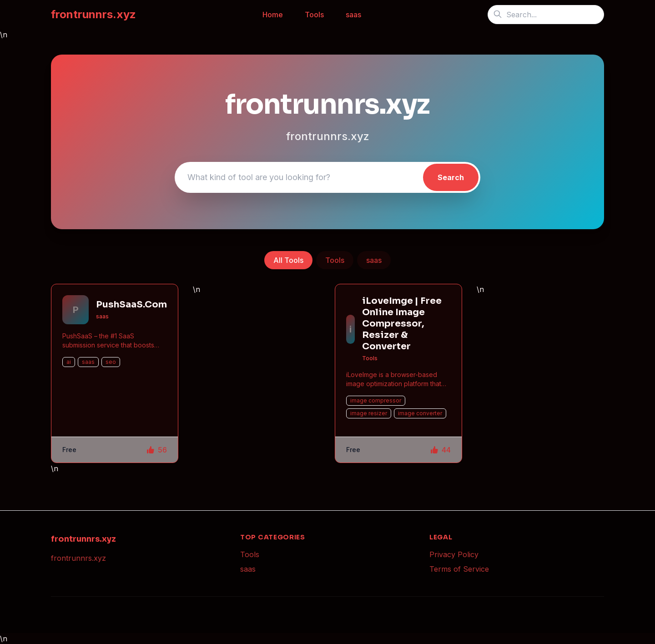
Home (273, 15)
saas (353, 15)
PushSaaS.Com (131, 304)
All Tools (288, 260)
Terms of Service (459, 569)
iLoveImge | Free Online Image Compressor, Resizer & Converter (402, 324)
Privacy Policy (454, 554)
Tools (314, 15)
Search (451, 177)
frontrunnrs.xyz (93, 14)
